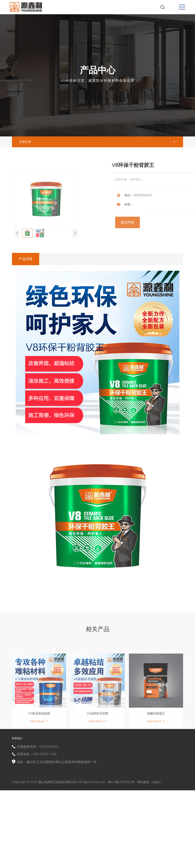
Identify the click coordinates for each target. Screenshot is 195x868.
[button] (17, 272)
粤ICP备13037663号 (122, 857)
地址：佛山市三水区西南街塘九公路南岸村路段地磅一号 (63, 832)
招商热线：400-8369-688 (40, 823)
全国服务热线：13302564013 (42, 814)
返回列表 (162, 238)
